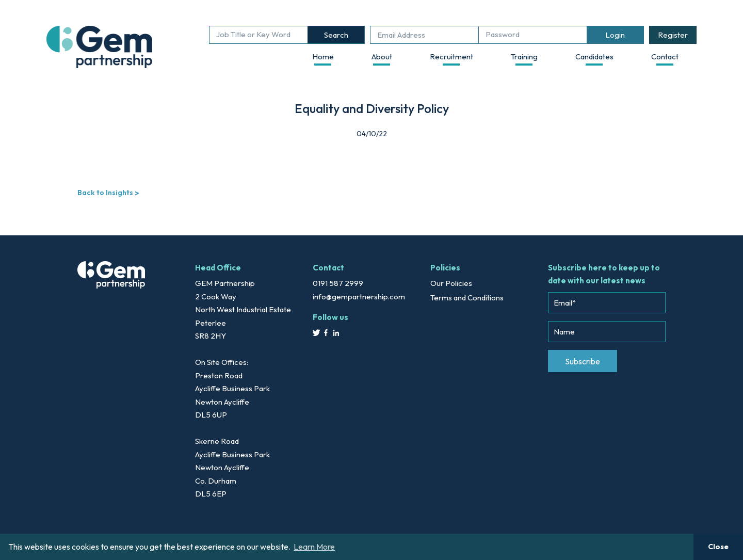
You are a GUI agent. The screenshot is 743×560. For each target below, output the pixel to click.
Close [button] (718, 547)
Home (323, 57)
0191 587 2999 (338, 283)
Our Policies (451, 283)
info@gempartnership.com (359, 297)
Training (524, 57)
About (382, 57)
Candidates (594, 57)
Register (673, 35)
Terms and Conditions (467, 298)
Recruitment (451, 57)
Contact (665, 57)
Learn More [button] (314, 547)
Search (336, 35)
